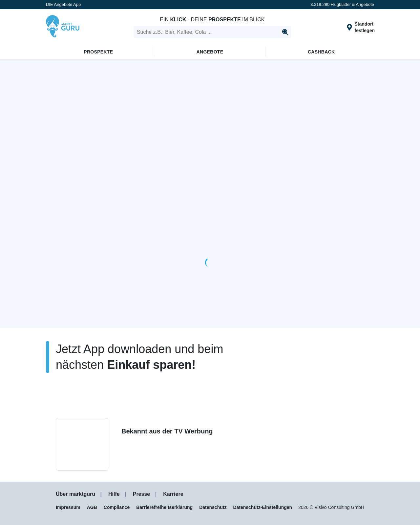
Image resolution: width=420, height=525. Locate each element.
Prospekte (98, 52)
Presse (142, 494)
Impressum (68, 507)
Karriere (173, 494)
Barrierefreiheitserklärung (164, 507)
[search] (212, 32)
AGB (92, 507)
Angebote (210, 52)
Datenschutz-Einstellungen (262, 507)
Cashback (321, 52)
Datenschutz (213, 507)
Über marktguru (75, 494)
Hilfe (114, 494)
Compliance (117, 507)
